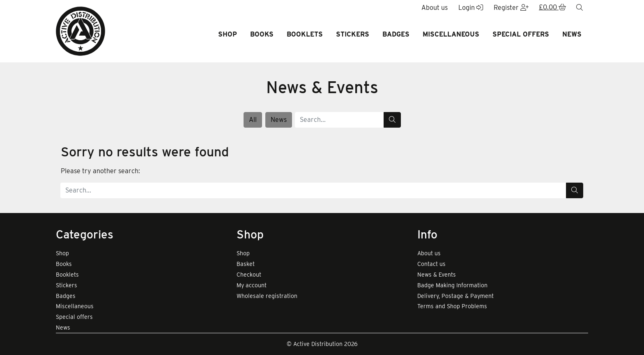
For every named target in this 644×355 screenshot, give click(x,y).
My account (252, 285)
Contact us (431, 264)
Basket (246, 264)
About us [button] (435, 8)
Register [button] (511, 8)
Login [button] (471, 8)
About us (429, 253)
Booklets (305, 34)
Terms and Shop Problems (452, 306)
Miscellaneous (451, 34)
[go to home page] (80, 31)
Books (262, 34)
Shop (228, 34)
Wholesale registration (267, 296)
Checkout (249, 275)
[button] (552, 8)
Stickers (353, 34)
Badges (396, 34)
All (253, 120)
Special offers (521, 34)
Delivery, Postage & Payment (455, 296)
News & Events (437, 275)
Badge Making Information (452, 285)
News (572, 34)
